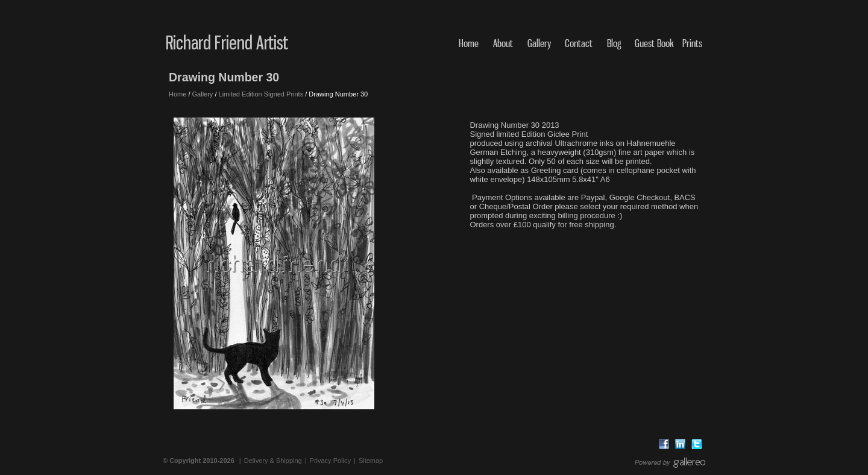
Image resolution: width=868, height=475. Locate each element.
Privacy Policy (330, 461)
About (503, 43)
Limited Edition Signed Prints (261, 94)
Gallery (539, 43)
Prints (692, 43)
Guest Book (654, 43)
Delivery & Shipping (273, 461)
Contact (579, 43)
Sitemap (371, 461)
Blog (614, 43)
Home (469, 43)
